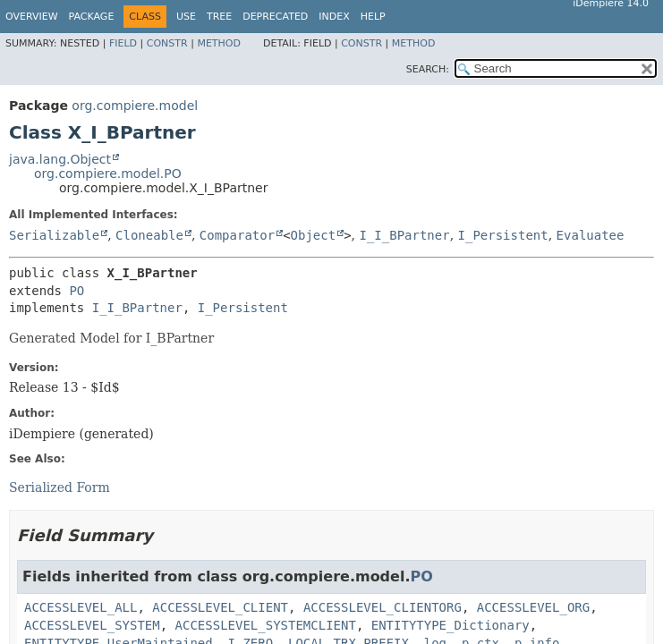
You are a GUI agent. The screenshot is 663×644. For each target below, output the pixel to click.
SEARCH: (428, 69)
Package (92, 17)
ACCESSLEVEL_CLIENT (220, 607)
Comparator (237, 235)
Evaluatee (591, 235)
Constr (167, 43)
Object (314, 235)
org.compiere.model (135, 106)
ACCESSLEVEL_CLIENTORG (382, 607)
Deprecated (275, 17)
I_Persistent (503, 235)
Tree (219, 17)
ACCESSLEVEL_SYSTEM (92, 625)
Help (373, 17)
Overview (32, 17)
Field (123, 43)
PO (76, 291)
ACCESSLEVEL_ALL (81, 607)
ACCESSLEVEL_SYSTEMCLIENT (266, 625)
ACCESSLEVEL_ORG (533, 607)
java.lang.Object (60, 159)
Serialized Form (59, 487)
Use (186, 17)
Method (219, 43)
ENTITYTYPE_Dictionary (450, 625)
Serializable (54, 235)
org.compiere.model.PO (108, 174)
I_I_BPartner (404, 235)
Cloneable (149, 235)
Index (334, 17)
